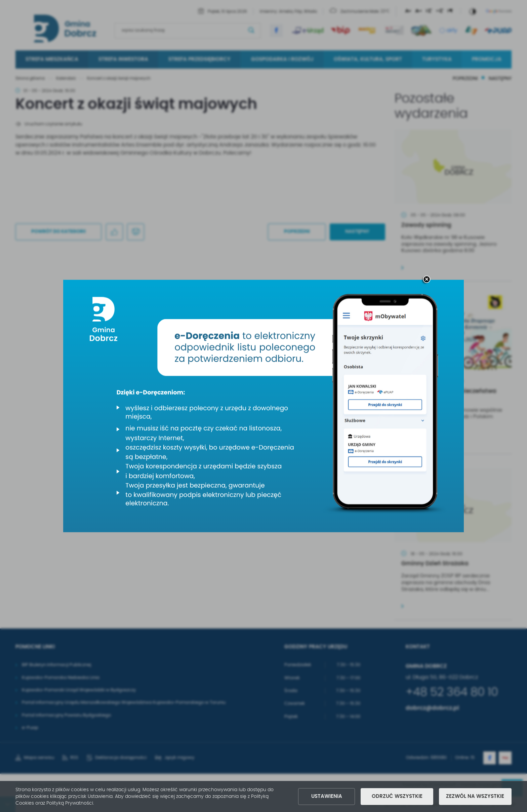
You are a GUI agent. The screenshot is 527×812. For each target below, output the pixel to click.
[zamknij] (427, 280)
